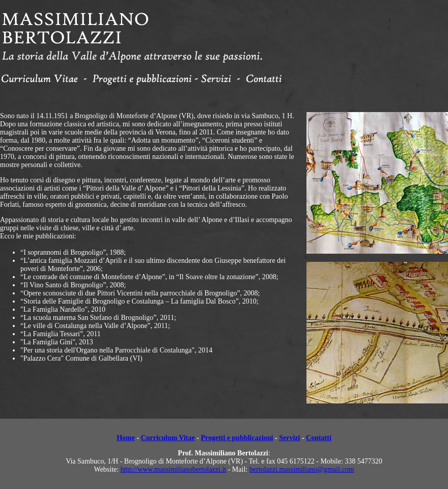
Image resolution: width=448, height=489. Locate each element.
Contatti (319, 438)
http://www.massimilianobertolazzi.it (174, 469)
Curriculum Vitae (168, 438)
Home (126, 438)
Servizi (289, 438)
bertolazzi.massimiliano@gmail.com (302, 469)
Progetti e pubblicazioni (237, 438)
